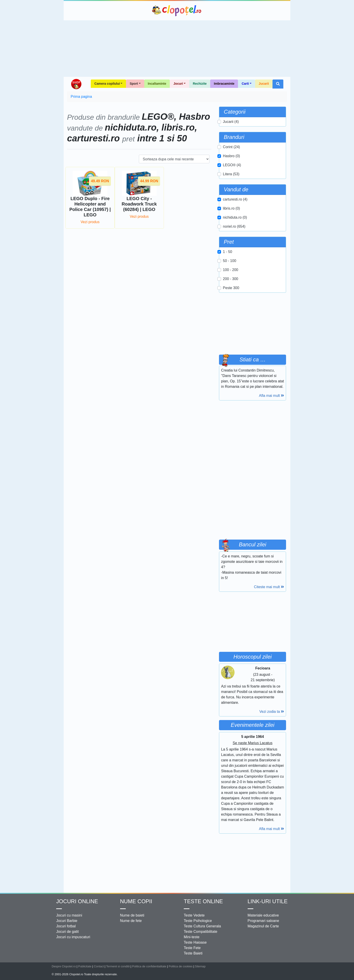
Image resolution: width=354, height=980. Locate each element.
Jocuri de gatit (68, 932)
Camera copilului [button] (107, 84)
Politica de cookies (181, 966)
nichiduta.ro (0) (235, 217)
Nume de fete (131, 921)
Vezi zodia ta (272, 712)
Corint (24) (231, 147)
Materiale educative (263, 915)
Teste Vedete (194, 915)
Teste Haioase (195, 942)
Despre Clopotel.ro (64, 966)
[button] (278, 84)
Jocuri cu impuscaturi (73, 937)
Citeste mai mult (269, 587)
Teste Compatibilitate (201, 932)
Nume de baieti (132, 915)
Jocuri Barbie (67, 921)
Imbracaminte (224, 84)
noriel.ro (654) (234, 226)
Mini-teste (192, 937)
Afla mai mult (271, 396)
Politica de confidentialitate (149, 966)
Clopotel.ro (177, 11)
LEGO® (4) (232, 165)
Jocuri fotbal (66, 926)
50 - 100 (229, 261)
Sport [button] (134, 84)
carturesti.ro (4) (235, 199)
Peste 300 (231, 288)
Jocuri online (77, 901)
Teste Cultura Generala (202, 926)
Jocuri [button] (178, 84)
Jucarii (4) (231, 122)
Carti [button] (245, 84)
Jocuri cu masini (69, 915)
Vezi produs (90, 222)
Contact (99, 966)
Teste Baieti (193, 953)
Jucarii (264, 84)
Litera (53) (231, 174)
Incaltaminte (157, 84)
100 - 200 (231, 270)
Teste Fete (192, 948)
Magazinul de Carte (263, 926)
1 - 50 (227, 252)
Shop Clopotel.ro (76, 84)
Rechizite (200, 84)
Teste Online (203, 901)
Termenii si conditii (118, 966)
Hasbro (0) (231, 156)
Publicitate (85, 966)
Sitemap (200, 966)
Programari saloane (263, 921)
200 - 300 (231, 279)
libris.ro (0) (231, 208)
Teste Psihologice (198, 921)
